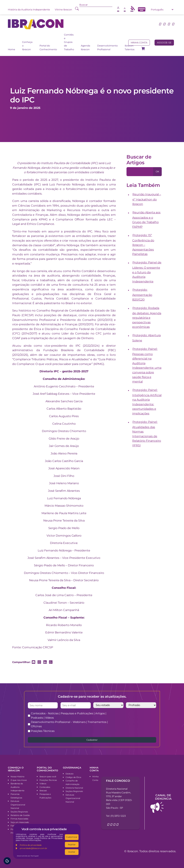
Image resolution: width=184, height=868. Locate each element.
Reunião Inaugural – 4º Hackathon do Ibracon (147, 199)
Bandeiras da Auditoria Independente (18, 787)
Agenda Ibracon (86, 47)
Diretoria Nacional (74, 788)
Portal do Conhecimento (48, 47)
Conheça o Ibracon (27, 46)
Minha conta (139, 43)
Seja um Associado (20, 822)
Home (11, 49)
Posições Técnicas (43, 731)
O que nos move (19, 780)
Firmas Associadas (19, 819)
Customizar (72, 837)
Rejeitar (72, 845)
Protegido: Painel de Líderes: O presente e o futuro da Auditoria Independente (147, 272)
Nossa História (17, 777)
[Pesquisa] (140, 172)
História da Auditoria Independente (29, 10)
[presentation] (142, 718)
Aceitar (72, 852)
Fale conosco (118, 781)
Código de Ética (73, 777)
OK (157, 172)
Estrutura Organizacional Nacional (18, 805)
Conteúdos (45, 787)
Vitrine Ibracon (63, 10)
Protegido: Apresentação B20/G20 (142, 295)
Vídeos (43, 784)
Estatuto (70, 774)
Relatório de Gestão (20, 815)
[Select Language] (162, 10)
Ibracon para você (48, 777)
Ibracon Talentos (130, 47)
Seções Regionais (19, 812)
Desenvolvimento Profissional (107, 47)
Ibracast (43, 791)
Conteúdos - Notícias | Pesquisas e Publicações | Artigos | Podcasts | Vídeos (69, 715)
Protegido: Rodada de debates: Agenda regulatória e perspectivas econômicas (147, 318)
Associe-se (164, 43)
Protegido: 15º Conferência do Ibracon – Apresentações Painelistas (143, 245)
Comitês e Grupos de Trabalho (69, 42)
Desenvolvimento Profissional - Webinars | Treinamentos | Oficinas (69, 724)
